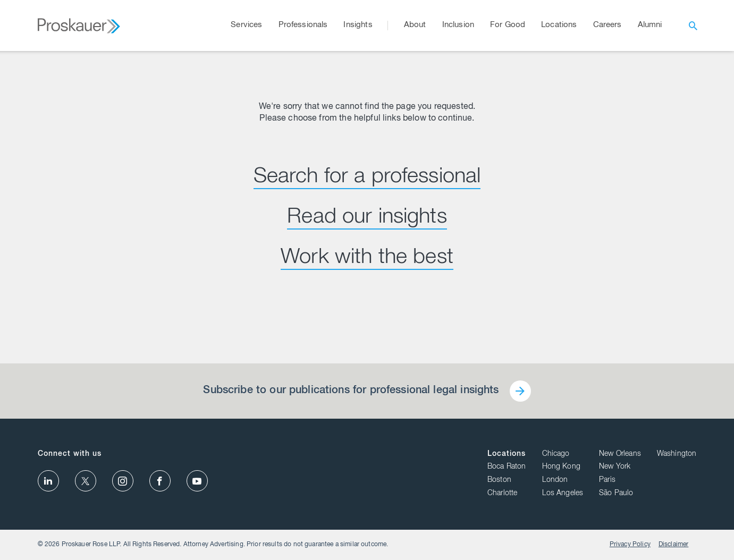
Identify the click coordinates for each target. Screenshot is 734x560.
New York (615, 467)
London (555, 480)
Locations (507, 454)
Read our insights (367, 218)
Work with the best (367, 258)
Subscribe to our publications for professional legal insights (351, 391)
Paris (607, 480)
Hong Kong (561, 467)
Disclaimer (674, 545)
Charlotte (502, 494)
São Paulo (616, 494)
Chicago (556, 454)
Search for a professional (367, 177)
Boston (499, 480)
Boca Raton (507, 467)
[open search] (693, 26)
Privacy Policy (630, 545)
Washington (677, 454)
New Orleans (620, 454)
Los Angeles (563, 494)
